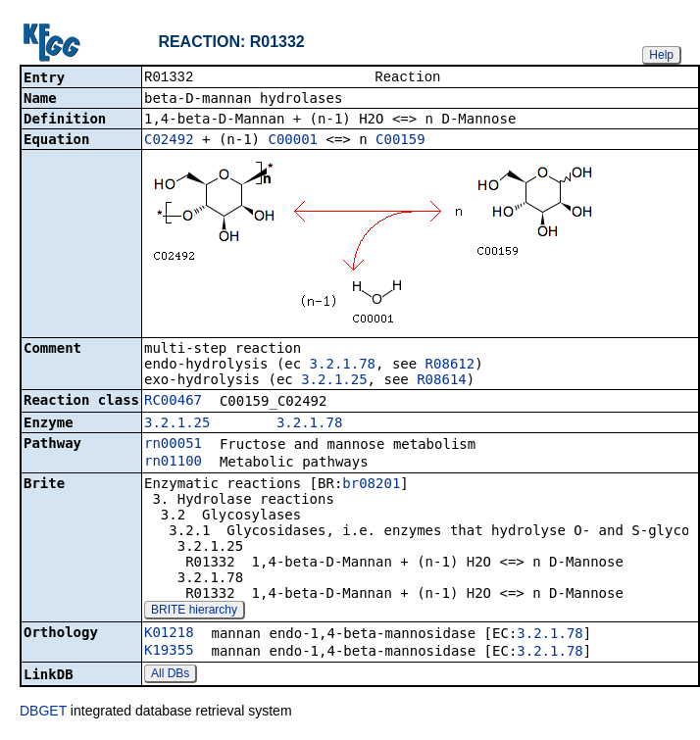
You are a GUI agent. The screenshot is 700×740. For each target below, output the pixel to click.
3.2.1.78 (343, 366)
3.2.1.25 (334, 381)
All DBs (170, 675)
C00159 (400, 141)
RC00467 (173, 402)
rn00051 (173, 445)
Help (661, 55)
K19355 (169, 652)
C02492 (169, 141)
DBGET (43, 713)
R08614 (442, 381)
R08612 (450, 366)
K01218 (169, 634)
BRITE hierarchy (194, 612)
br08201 (371, 485)
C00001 (293, 141)
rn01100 (173, 463)
